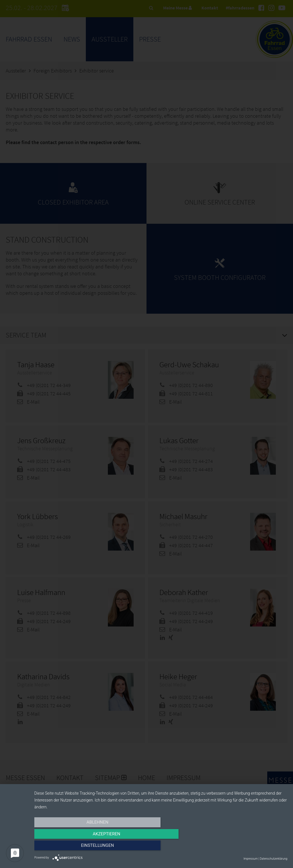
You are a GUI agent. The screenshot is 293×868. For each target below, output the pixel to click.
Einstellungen (249, 847)
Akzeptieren (161, 847)
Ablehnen (72, 847)
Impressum (251, 859)
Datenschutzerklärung (274, 859)
